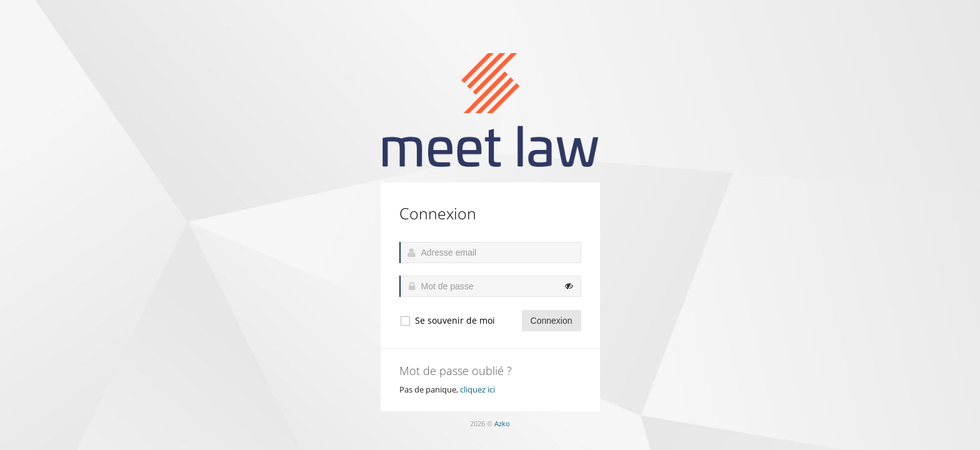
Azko (502, 423)
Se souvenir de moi (447, 321)
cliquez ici (477, 389)
